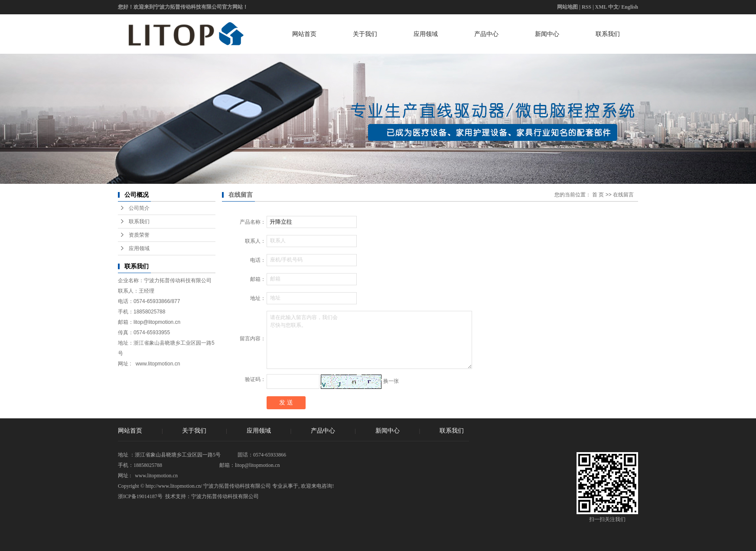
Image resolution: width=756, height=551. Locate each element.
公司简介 (139, 208)
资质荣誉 (139, 235)
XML (601, 7)
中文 (613, 7)
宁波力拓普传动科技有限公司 (225, 496)
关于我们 (365, 34)
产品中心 (486, 34)
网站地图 (567, 7)
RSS (587, 7)
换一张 (391, 381)
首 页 (598, 195)
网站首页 (304, 34)
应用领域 (426, 34)
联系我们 (608, 34)
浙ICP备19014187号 (140, 496)
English (630, 7)
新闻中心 (547, 34)
